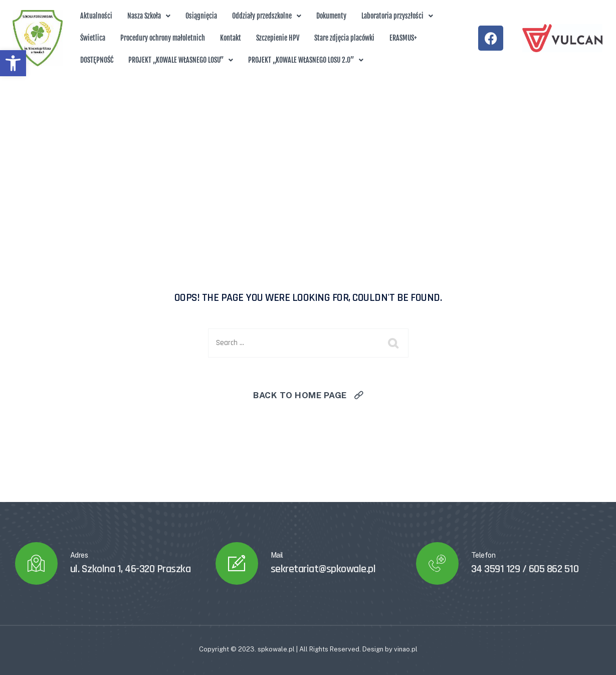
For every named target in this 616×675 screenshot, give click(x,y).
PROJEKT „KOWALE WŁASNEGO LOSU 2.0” (306, 60)
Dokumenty (331, 16)
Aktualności (96, 16)
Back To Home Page (300, 395)
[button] (13, 63)
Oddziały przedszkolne (267, 16)
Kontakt (231, 38)
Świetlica (93, 38)
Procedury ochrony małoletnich (163, 38)
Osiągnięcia (201, 16)
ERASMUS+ (403, 38)
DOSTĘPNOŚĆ (97, 60)
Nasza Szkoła (149, 16)
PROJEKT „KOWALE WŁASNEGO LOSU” (181, 60)
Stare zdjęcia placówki (344, 38)
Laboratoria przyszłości (397, 16)
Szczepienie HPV (278, 38)
